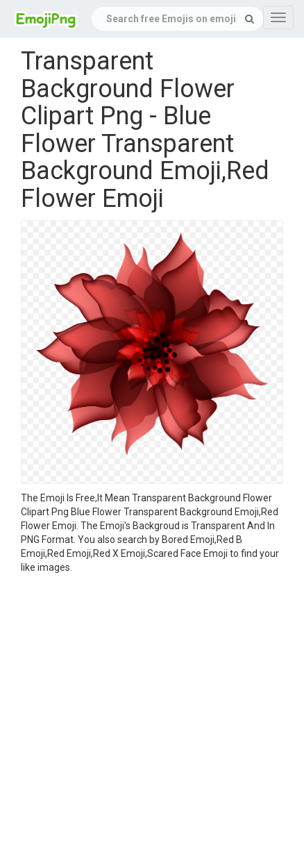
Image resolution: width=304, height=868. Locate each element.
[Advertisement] (142, 723)
